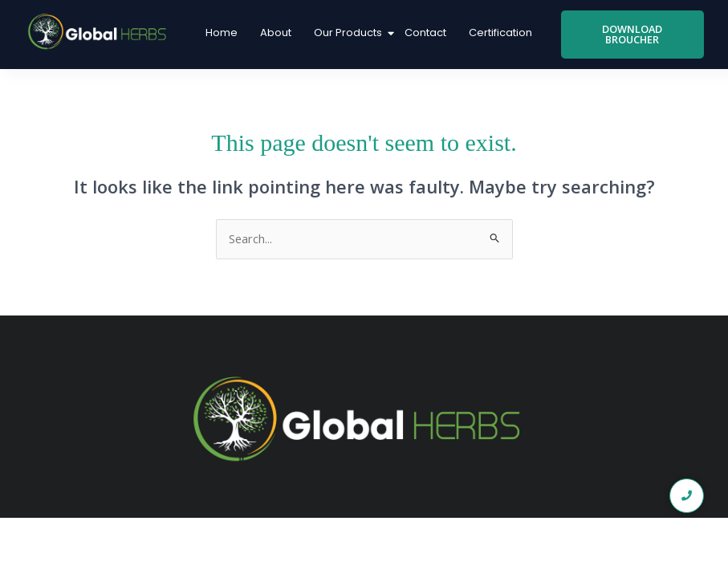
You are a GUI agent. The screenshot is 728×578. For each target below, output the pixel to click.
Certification (500, 33)
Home (222, 33)
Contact (425, 33)
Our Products (350, 33)
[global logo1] (100, 32)
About (276, 33)
